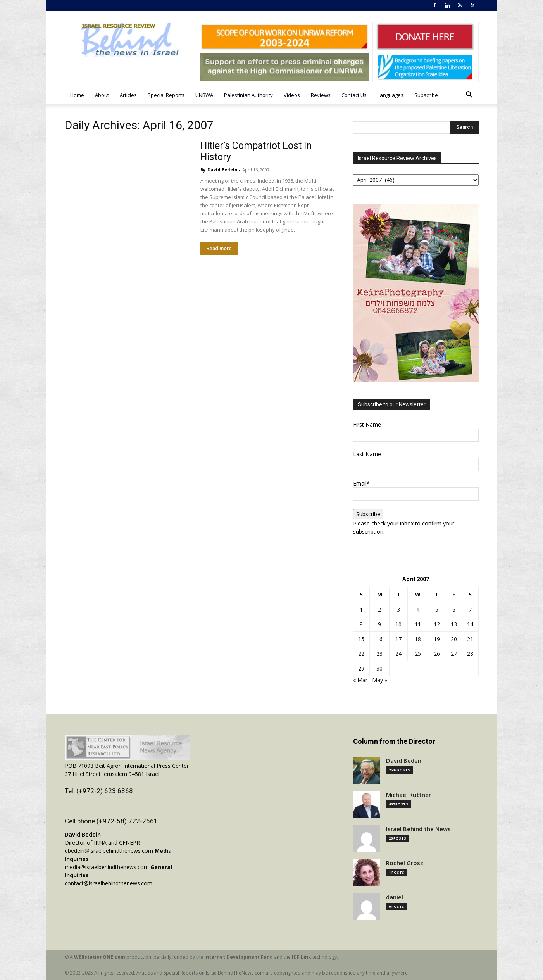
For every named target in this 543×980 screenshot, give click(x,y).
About (102, 95)
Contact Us (354, 95)
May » (380, 680)
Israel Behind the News (418, 829)
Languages (390, 95)
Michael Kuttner (409, 795)
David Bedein (222, 170)
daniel (395, 897)
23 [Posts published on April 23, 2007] (379, 654)
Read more (219, 248)
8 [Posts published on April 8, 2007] (361, 624)
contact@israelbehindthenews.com (109, 883)
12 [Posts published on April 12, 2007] (437, 624)
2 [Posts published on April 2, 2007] (379, 609)
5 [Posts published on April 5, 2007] (437, 609)
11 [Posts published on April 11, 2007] (418, 624)
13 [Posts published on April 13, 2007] (454, 624)
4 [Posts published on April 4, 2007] (418, 609)
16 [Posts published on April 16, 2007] (379, 639)
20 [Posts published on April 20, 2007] (454, 639)
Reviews (321, 95)
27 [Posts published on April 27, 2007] (454, 654)
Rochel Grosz (405, 863)
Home (77, 95)
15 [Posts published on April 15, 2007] (361, 639)
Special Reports (166, 95)
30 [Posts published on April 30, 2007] (379, 668)
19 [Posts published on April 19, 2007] (437, 639)
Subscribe (426, 95)
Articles (128, 95)
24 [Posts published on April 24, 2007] (398, 654)
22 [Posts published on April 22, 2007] (361, 654)
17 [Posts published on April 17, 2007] (398, 639)
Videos (292, 95)
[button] (469, 96)
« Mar (360, 680)
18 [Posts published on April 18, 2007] (418, 639)
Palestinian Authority (248, 95)
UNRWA (204, 95)
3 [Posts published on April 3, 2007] (398, 609)
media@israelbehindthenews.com (107, 867)
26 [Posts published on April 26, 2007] (437, 654)
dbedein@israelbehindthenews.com (109, 851)
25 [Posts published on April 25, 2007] (418, 654)
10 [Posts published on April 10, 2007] (398, 624)
